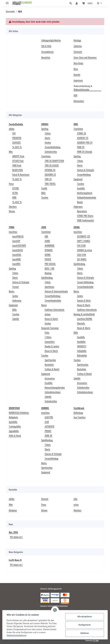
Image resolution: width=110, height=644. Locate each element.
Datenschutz (79, 101)
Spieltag (45, 129)
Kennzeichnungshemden (55, 387)
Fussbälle (81, 188)
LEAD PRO (49, 417)
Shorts (47, 138)
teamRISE (16, 264)
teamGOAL (17, 255)
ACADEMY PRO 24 (85, 142)
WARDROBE (50, 245)
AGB (75, 95)
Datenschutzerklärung (17, 635)
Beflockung (78, 413)
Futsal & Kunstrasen (21, 174)
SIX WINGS (82, 259)
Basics (12, 291)
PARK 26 (81, 147)
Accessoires (50, 378)
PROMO (48, 431)
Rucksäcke (49, 365)
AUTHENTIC (49, 426)
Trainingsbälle (15, 426)
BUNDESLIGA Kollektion (19, 413)
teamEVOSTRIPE (19, 245)
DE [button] (98, 3)
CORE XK (48, 435)
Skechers (13, 207)
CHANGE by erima (85, 250)
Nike (11, 152)
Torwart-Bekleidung (85, 282)
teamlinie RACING (85, 319)
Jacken (15, 296)
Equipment (78, 179)
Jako (75, 499)
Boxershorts (82, 211)
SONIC (47, 241)
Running (48, 273)
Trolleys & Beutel (52, 369)
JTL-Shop (96, 640)
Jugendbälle (14, 431)
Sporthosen (49, 287)
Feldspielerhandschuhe (87, 197)
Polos (47, 332)
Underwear (78, 207)
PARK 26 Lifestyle (85, 152)
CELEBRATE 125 (84, 236)
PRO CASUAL (50, 264)
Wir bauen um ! (16, 537)
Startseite (78, 52)
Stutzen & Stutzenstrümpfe (56, 291)
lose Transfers (80, 417)
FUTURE (16, 188)
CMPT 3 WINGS (84, 241)
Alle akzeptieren (84, 617)
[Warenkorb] (87, 3)
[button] (71, 3)
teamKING (17, 259)
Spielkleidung (47, 277)
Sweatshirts (50, 342)
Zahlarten (78, 46)
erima (76, 504)
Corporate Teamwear (50, 328)
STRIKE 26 (81, 133)
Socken (48, 142)
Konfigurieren (84, 625)
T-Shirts (48, 337)
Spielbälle (13, 422)
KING (14, 197)
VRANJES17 (82, 346)
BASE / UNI (49, 268)
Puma (11, 184)
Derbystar (13, 510)
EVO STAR (81, 245)
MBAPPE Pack (18, 156)
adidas (12, 129)
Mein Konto (78, 63)
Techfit (44, 188)
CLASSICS (16, 142)
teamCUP (16, 241)
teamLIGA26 (18, 250)
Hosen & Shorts (51, 319)
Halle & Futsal (15, 435)
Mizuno (12, 211)
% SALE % (17, 147)
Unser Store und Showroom (85, 57)
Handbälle (81, 342)
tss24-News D (15, 560)
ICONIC (48, 255)
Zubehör (16, 319)
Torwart (16, 287)
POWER (48, 259)
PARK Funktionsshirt (86, 220)
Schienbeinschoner (53, 392)
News (76, 69)
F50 (14, 133)
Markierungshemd (85, 193)
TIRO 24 (48, 179)
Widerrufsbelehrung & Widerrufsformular (83, 88)
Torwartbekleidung (52, 147)
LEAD (47, 422)
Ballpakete (13, 417)
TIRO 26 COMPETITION (54, 161)
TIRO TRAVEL (50, 184)
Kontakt (77, 75)
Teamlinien (46, 156)
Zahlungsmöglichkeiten (51, 40)
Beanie (80, 202)
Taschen (45, 197)
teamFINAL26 (18, 236)
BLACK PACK (18, 170)
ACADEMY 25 (83, 138)
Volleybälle (82, 351)
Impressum (78, 80)
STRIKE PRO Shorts (85, 216)
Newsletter (46, 57)
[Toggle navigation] (7, 2)
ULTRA (15, 193)
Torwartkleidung (84, 174)
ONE (46, 236)
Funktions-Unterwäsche (54, 310)
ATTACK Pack (18, 161)
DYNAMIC (49, 250)
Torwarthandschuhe (53, 300)
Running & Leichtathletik (84, 314)
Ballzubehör (82, 355)
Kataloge (77, 40)
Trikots (48, 133)
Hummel (45, 499)
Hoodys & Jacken (52, 346)
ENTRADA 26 (50, 170)
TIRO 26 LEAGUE (52, 165)
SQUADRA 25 (50, 174)
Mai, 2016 (13, 532)
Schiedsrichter (51, 152)
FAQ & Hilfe (46, 46)
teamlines (13, 232)
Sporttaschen (50, 360)
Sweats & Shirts (84, 300)
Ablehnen (84, 633)
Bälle (43, 193)
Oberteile (81, 323)
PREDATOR (17, 138)
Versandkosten (47, 52)
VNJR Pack (17, 165)
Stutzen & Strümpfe (86, 170)
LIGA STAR (81, 255)
